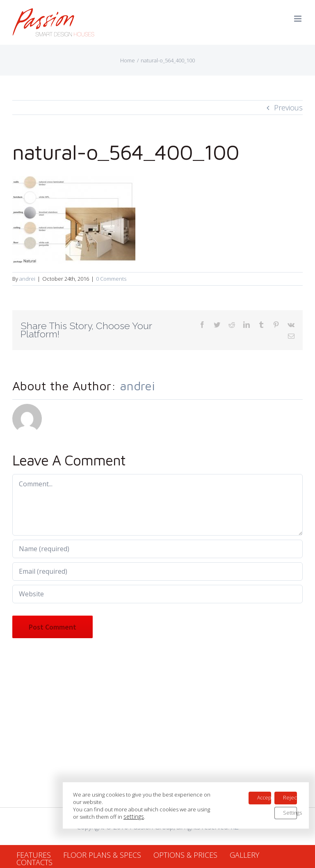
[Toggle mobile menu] (298, 19)
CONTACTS (34, 862)
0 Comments (111, 279)
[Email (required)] (157, 571)
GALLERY (244, 855)
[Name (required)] (157, 549)
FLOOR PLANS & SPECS (102, 855)
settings (147, 775)
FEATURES (34, 855)
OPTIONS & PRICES (185, 855)
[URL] (157, 594)
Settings (290, 772)
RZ (235, 827)
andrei (27, 279)
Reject (290, 755)
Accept (261, 755)
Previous (288, 108)
